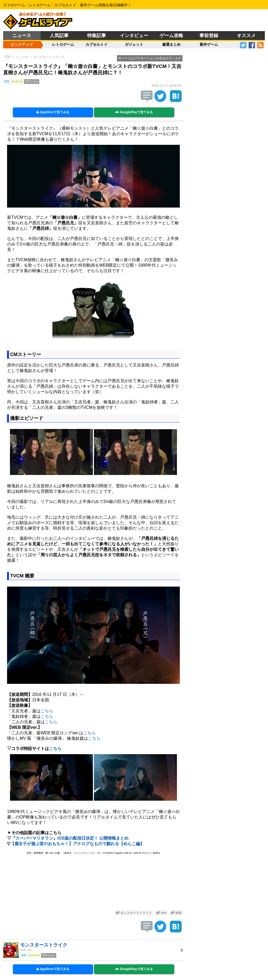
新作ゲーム (209, 44)
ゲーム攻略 (171, 36)
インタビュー (134, 36)
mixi (161, 913)
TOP (8, 57)
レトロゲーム (63, 44)
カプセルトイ (97, 44)
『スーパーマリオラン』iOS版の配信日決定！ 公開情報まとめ (70, 838)
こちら (47, 711)
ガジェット (134, 44)
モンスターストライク (49, 57)
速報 (176, 913)
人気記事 (59, 36)
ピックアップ (22, 44)
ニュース (22, 36)
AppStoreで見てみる (53, 112)
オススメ (246, 36)
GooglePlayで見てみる (134, 112)
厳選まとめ (171, 44)
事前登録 (209, 36)
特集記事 (97, 36)
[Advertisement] (93, 883)
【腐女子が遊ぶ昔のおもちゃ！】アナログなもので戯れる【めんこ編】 (77, 844)
